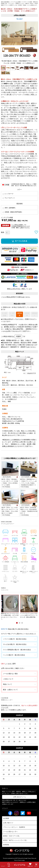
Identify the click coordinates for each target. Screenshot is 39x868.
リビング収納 (34, 532)
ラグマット (34, 559)
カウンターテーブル (34, 541)
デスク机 (15, 550)
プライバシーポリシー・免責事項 (14, 827)
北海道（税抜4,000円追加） (13, 212)
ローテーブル (15, 532)
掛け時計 (34, 550)
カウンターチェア (6, 550)
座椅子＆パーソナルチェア (24, 569)
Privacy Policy (31, 858)
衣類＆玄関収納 (24, 559)
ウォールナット (9, 198)
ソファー (6, 532)
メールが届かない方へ (10, 832)
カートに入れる (21, 241)
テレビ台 (24, 532)
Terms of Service (18, 860)
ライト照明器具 (6, 559)
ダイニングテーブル (6, 541)
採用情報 (6, 845)
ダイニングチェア (15, 541)
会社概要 (6, 818)
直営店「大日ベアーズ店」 (12, 836)
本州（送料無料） (9, 208)
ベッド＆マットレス (15, 559)
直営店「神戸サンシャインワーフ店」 (15, 840)
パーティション (6, 568)
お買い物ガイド (8, 823)
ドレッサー (15, 568)
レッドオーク (8, 194)
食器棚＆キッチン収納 (24, 541)
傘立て (6, 578)
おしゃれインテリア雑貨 (15, 578)
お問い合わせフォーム (20, 797)
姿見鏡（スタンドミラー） (34, 569)
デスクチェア (24, 550)
